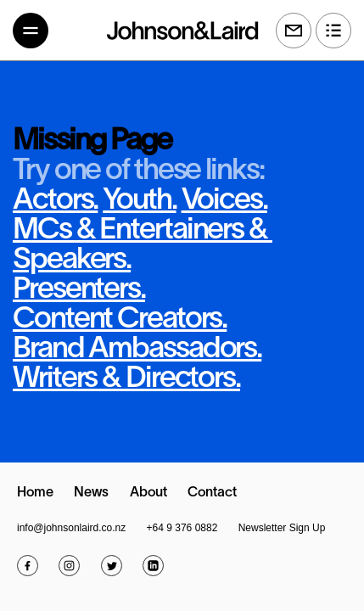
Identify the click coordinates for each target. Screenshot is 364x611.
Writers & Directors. (126, 379)
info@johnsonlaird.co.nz (71, 528)
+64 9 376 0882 (182, 528)
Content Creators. (120, 320)
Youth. (139, 201)
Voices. (224, 201)
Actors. (55, 201)
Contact (212, 493)
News (91, 493)
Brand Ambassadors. (137, 350)
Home (35, 493)
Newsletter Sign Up (282, 528)
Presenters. (79, 290)
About (148, 493)
